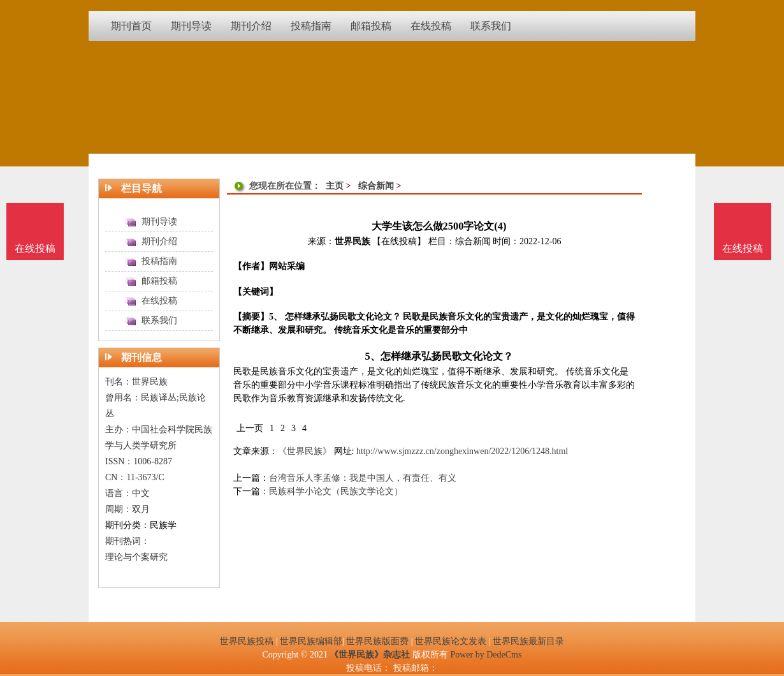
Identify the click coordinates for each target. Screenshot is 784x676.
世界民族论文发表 (451, 641)
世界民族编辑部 (311, 641)
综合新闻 (376, 186)
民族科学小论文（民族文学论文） (336, 491)
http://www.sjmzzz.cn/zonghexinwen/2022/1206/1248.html (462, 451)
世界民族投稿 (247, 641)
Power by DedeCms (486, 655)
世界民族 (352, 241)
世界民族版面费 (377, 641)
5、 (372, 356)
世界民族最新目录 (528, 641)
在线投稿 (743, 248)
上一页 (250, 428)
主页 (335, 186)
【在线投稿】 (399, 241)
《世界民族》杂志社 (370, 655)
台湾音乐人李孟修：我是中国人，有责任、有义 (363, 478)
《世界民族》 (305, 451)
